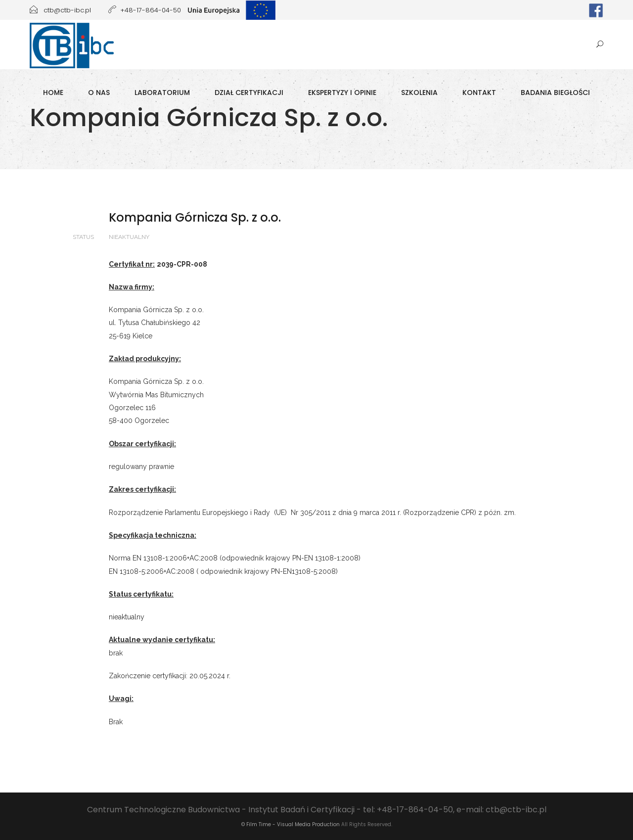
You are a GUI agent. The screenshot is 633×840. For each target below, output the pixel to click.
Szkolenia (419, 93)
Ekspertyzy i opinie (342, 93)
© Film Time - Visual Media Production (291, 824)
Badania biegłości (555, 93)
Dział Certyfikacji (249, 93)
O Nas (99, 93)
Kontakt (479, 93)
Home (53, 93)
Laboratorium (162, 93)
